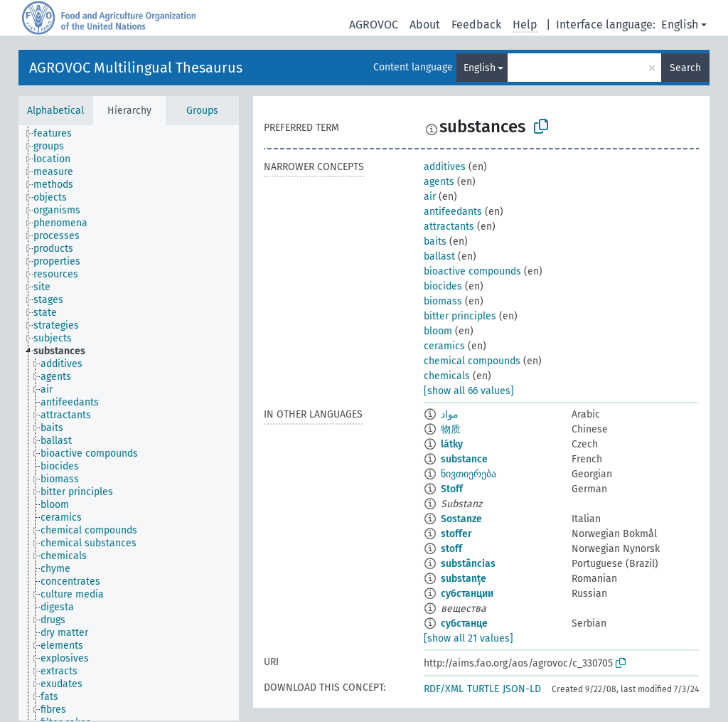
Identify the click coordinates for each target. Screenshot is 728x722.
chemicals (447, 376)
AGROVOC (374, 25)
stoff (451, 549)
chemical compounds (472, 361)
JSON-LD (522, 689)
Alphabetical (55, 111)
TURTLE (483, 689)
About (425, 25)
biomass (443, 301)
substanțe (464, 579)
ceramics (444, 346)
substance (464, 459)
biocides (443, 286)
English (680, 25)
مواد (450, 414)
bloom (438, 331)
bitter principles (460, 316)
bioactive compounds (472, 271)
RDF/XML (444, 689)
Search (685, 68)
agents (439, 182)
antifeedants (453, 212)
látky (452, 444)
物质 (451, 429)
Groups (202, 111)
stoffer (456, 534)
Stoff (452, 489)
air (430, 197)
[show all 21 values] (469, 638)
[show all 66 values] (469, 391)
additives (445, 167)
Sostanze (461, 519)
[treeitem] (59, 134)
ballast (439, 256)
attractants (449, 227)
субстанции (467, 594)
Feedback (476, 25)
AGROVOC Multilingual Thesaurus (136, 68)
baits (435, 241)
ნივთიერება (469, 474)
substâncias (468, 564)
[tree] (129, 423)
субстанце (464, 623)
